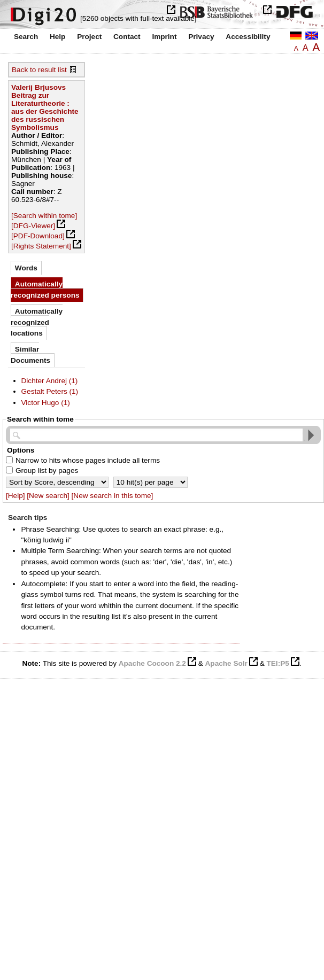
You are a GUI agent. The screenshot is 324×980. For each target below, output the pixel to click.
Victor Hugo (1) (46, 403)
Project (89, 37)
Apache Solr (226, 663)
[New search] (48, 496)
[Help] (16, 496)
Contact (127, 37)
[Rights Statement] (41, 246)
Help (57, 37)
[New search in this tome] (113, 496)
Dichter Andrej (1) (50, 381)
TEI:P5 (277, 663)
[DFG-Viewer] (33, 226)
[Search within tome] (44, 216)
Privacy (201, 37)
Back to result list (39, 70)
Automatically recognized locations (37, 322)
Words (26, 268)
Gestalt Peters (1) (50, 391)
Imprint (164, 37)
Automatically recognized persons (45, 289)
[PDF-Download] (38, 236)
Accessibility (248, 37)
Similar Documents (30, 355)
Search (26, 37)
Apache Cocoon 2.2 (152, 663)
